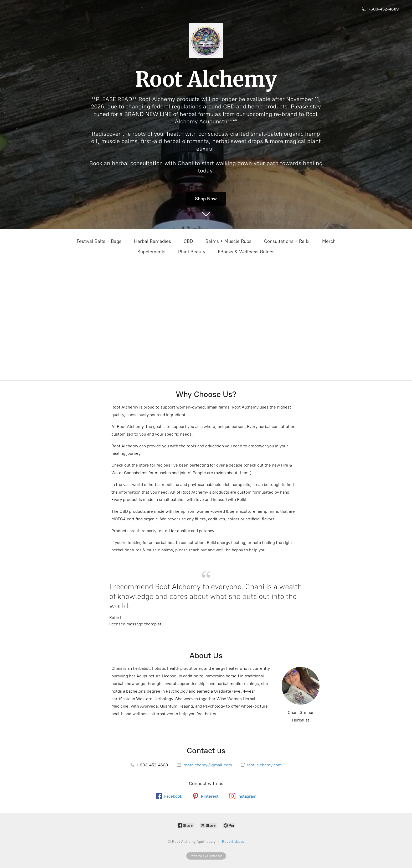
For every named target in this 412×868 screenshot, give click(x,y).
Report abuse (233, 842)
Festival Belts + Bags (99, 241)
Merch (329, 241)
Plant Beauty (192, 252)
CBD (188, 241)
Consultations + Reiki (287, 241)
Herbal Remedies (153, 241)
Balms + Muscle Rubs (228, 241)
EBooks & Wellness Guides (246, 252)
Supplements (151, 252)
